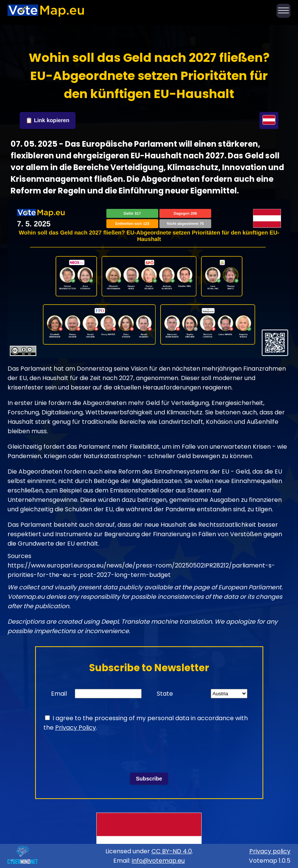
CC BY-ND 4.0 (172, 851)
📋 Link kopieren (48, 120)
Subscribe (149, 779)
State (165, 694)
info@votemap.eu (158, 861)
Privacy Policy (76, 728)
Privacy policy (270, 851)
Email (59, 694)
